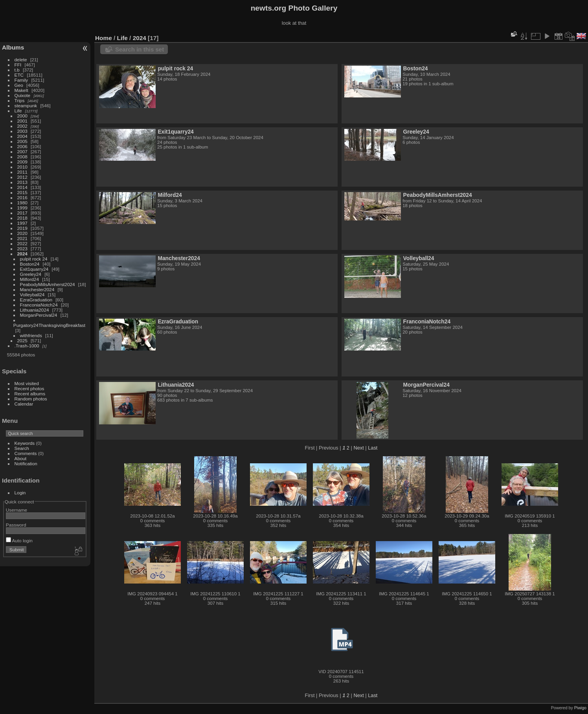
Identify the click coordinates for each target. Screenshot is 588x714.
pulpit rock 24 (34, 259)
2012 (22, 177)
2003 (22, 131)
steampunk (26, 106)
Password (16, 525)
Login (20, 493)
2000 (22, 116)
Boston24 (30, 264)
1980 (22, 203)
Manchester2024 (37, 289)
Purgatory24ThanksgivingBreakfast (49, 325)
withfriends (31, 335)
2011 (22, 172)
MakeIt (21, 90)
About (21, 458)
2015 (22, 192)
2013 (22, 182)
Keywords (25, 443)
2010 (22, 167)
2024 (22, 254)
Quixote (23, 95)
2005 (22, 141)
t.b (17, 70)
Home (104, 38)
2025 (22, 340)
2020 (22, 233)
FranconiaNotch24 (39, 305)
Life (18, 111)
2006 (22, 146)
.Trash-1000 (27, 346)
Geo (19, 85)
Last (373, 448)
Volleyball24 (32, 295)
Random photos (31, 399)
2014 (22, 187)
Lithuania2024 (35, 310)
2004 (22, 136)
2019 (22, 228)
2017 (22, 213)
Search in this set (140, 49)
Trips (20, 100)
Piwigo (580, 708)
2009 (22, 162)
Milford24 (29, 279)
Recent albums (30, 394)
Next (358, 448)
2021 (22, 238)
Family (21, 80)
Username (17, 510)
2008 (22, 157)
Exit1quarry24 (34, 269)
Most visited (27, 383)
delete (21, 60)
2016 (22, 197)
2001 (22, 121)
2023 (22, 249)
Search (22, 448)
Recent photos (29, 388)
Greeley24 (31, 274)
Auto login (19, 541)
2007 (22, 151)
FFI (18, 65)
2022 (22, 243)
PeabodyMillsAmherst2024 (48, 284)
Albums (13, 47)
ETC (19, 75)
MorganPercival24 (39, 315)
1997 (22, 223)
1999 (22, 208)
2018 (22, 218)
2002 (22, 126)
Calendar (24, 404)
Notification (26, 463)
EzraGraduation (36, 300)
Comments (26, 453)
